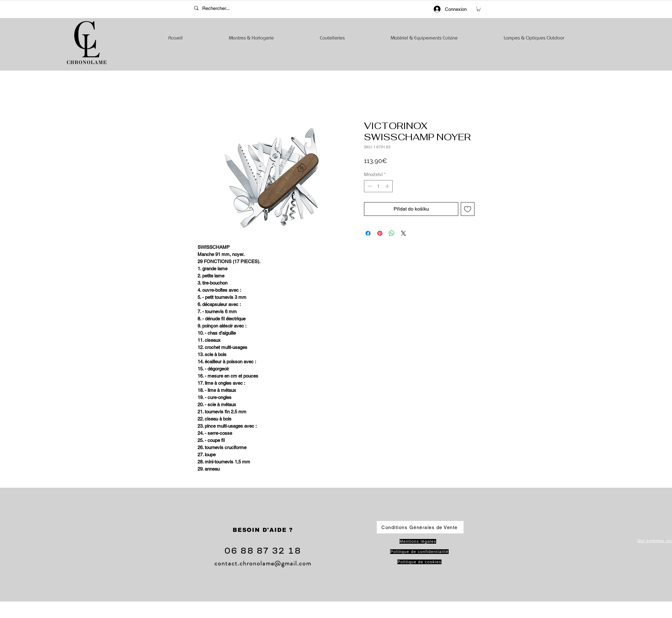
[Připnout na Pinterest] (380, 233)
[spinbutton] (378, 186)
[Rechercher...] (221, 8)
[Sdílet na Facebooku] (368, 233)
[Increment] (388, 186)
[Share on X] (404, 233)
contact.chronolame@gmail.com (263, 563)
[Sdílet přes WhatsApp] (392, 233)
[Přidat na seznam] (468, 209)
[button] (479, 9)
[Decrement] (369, 186)
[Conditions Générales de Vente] (420, 527)
